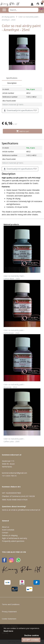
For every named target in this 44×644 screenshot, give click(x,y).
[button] (41, 10)
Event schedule (8, 530)
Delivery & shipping (10, 535)
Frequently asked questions (13, 541)
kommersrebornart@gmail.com (15, 473)
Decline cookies (32, 635)
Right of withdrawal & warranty (15, 538)
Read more (8, 631)
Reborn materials (9, 104)
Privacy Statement (9, 612)
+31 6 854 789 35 (9, 476)
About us (6, 527)
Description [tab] (12, 83)
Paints (21, 104)
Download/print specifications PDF (20, 111)
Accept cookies (31, 640)
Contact (5, 533)
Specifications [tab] (12, 78)
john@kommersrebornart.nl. (29, 510)
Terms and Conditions (11, 604)
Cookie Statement (9, 619)
